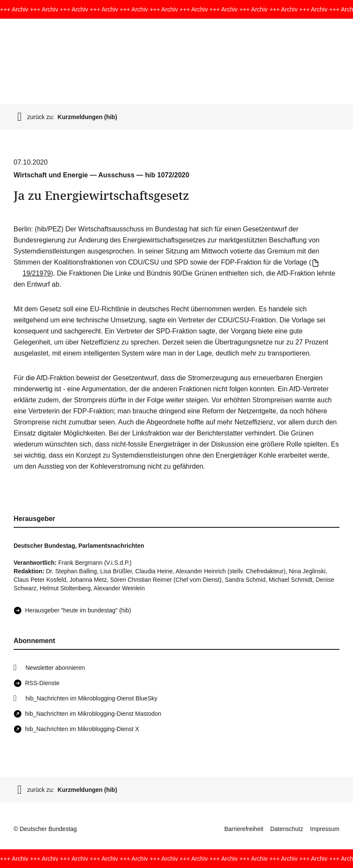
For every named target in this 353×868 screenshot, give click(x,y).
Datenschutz (287, 829)
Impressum (325, 829)
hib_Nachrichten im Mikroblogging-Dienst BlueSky (91, 698)
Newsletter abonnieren (55, 668)
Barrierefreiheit (244, 829)
